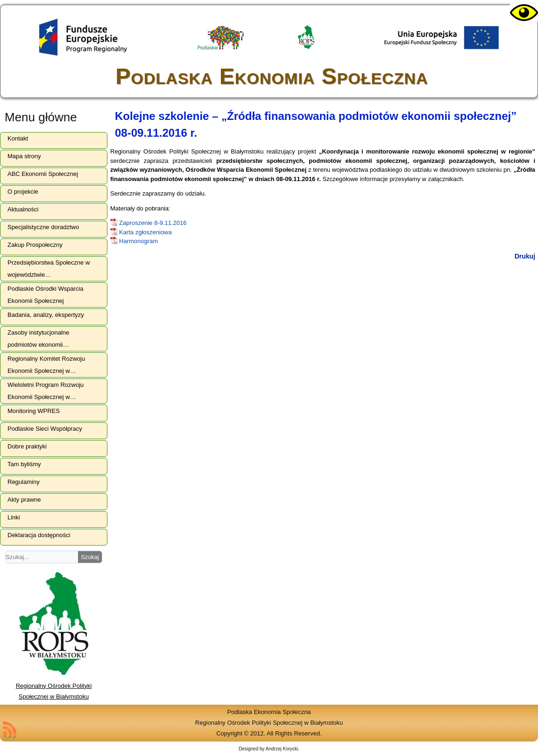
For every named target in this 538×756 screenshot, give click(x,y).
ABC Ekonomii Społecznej (43, 174)
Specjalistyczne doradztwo (43, 227)
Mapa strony (24, 156)
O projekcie (23, 192)
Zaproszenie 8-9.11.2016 (153, 223)
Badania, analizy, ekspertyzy (46, 315)
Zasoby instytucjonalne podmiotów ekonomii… (38, 339)
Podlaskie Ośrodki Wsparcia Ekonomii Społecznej (46, 295)
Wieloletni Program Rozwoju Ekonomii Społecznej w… (46, 391)
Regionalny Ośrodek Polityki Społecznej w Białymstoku (54, 686)
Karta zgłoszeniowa (145, 232)
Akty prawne (24, 500)
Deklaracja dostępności (39, 535)
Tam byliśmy (24, 464)
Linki (14, 517)
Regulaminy (24, 482)
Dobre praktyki (27, 446)
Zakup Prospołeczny (35, 245)
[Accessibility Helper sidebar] (521, 13)
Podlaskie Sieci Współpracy (45, 429)
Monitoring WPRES (34, 411)
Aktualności (23, 209)
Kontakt (18, 138)
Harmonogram (138, 241)
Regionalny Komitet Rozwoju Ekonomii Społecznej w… (46, 365)
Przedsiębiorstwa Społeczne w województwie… (49, 269)
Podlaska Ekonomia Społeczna (272, 76)
